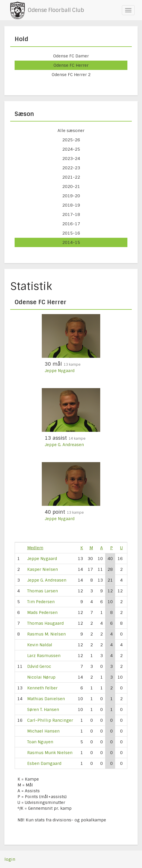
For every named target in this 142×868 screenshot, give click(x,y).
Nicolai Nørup (41, 677)
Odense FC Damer (71, 56)
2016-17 (71, 224)
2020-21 (71, 186)
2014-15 (71, 242)
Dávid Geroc (39, 666)
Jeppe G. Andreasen (64, 445)
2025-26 (71, 140)
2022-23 (71, 168)
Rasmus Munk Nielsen (50, 753)
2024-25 (71, 149)
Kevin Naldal (40, 645)
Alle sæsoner (71, 131)
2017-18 (71, 214)
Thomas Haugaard (45, 623)
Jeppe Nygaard (60, 371)
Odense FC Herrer (71, 65)
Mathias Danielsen (46, 699)
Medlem (35, 548)
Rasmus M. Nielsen (46, 634)
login (10, 859)
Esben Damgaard (44, 763)
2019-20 (71, 196)
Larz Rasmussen (44, 656)
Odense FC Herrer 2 (71, 75)
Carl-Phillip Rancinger (50, 720)
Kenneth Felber (42, 688)
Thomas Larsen (43, 591)
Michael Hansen (43, 731)
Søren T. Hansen (43, 709)
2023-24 (71, 159)
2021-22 (71, 177)
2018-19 (71, 205)
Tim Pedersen (41, 602)
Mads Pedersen (42, 612)
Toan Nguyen (40, 742)
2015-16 (71, 233)
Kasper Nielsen (43, 569)
